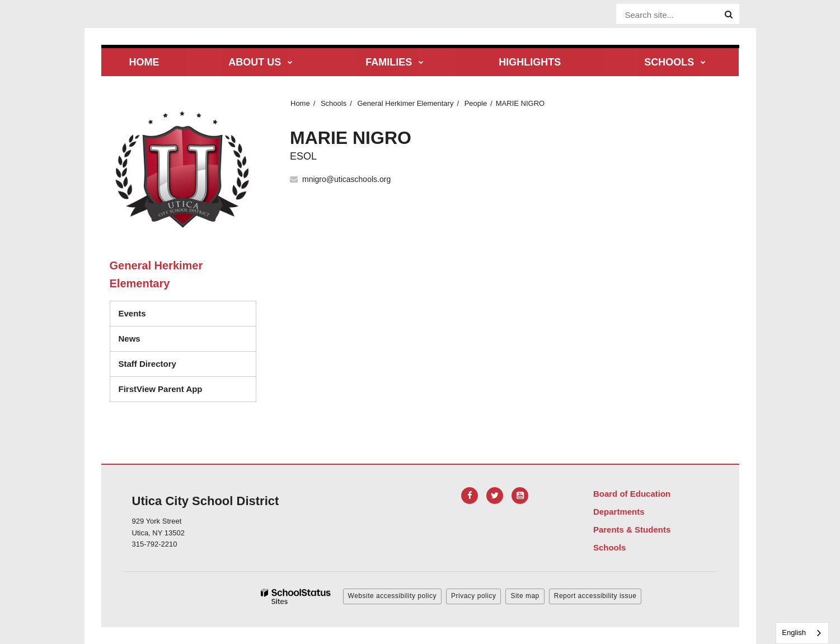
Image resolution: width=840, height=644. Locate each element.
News (130, 339)
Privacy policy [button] (473, 596)
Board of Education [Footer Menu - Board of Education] (632, 494)
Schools (334, 103)
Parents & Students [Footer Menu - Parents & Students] (632, 529)
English (794, 633)
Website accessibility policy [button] (393, 596)
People (476, 103)
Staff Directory (147, 364)
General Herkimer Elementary (405, 103)
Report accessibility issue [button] (595, 596)
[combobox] (802, 633)
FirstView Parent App (161, 389)
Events (132, 313)
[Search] (729, 15)
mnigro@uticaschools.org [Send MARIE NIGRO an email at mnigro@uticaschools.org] (346, 179)
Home (300, 103)
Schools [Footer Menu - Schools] (609, 547)
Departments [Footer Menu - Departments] (619, 512)
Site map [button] (525, 596)
